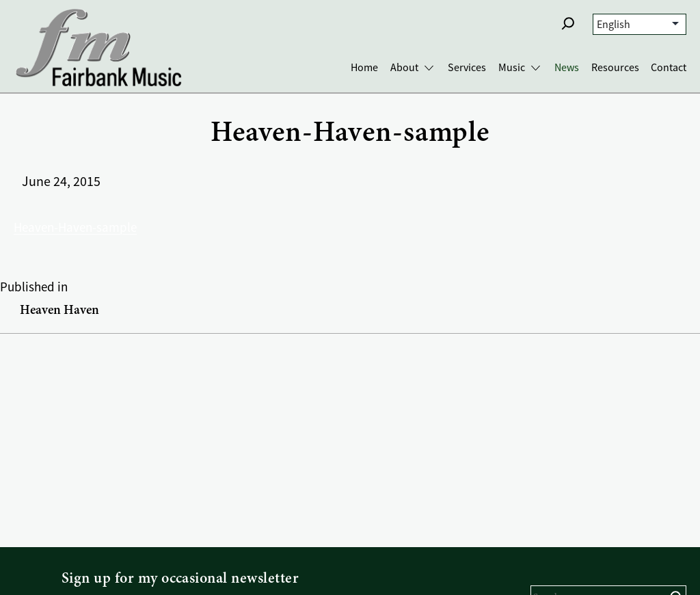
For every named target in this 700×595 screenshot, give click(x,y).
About (404, 68)
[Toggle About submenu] (429, 68)
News (567, 68)
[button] (568, 23)
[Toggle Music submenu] (536, 68)
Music (512, 68)
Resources (615, 68)
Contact (669, 68)
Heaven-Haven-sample (75, 228)
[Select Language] (640, 24)
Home (364, 68)
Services (467, 68)
